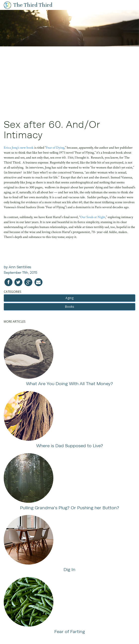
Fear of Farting (70, 631)
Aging (69, 298)
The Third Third (33, 5)
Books (69, 307)
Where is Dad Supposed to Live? (70, 446)
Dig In (69, 569)
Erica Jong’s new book (19, 148)
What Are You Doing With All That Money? (69, 384)
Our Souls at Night (93, 217)
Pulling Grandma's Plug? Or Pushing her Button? (70, 508)
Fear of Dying (55, 148)
